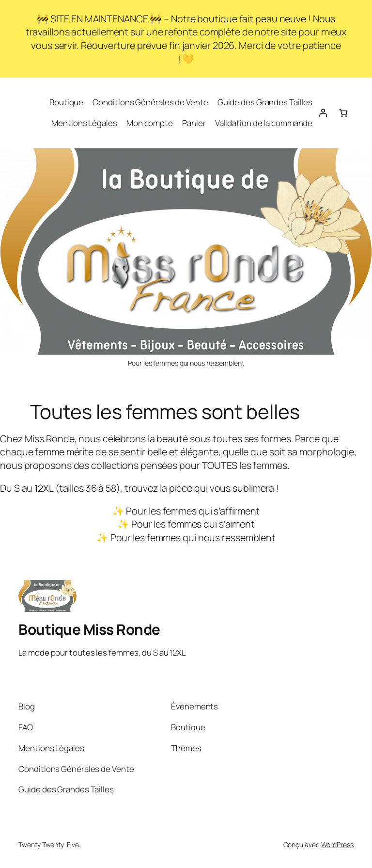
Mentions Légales (84, 123)
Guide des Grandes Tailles (265, 102)
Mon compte (150, 123)
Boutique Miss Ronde (89, 629)
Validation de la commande (264, 123)
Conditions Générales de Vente (150, 102)
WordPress (337, 844)
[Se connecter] (323, 113)
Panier (194, 123)
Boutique (66, 102)
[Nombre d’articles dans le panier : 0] (343, 113)
